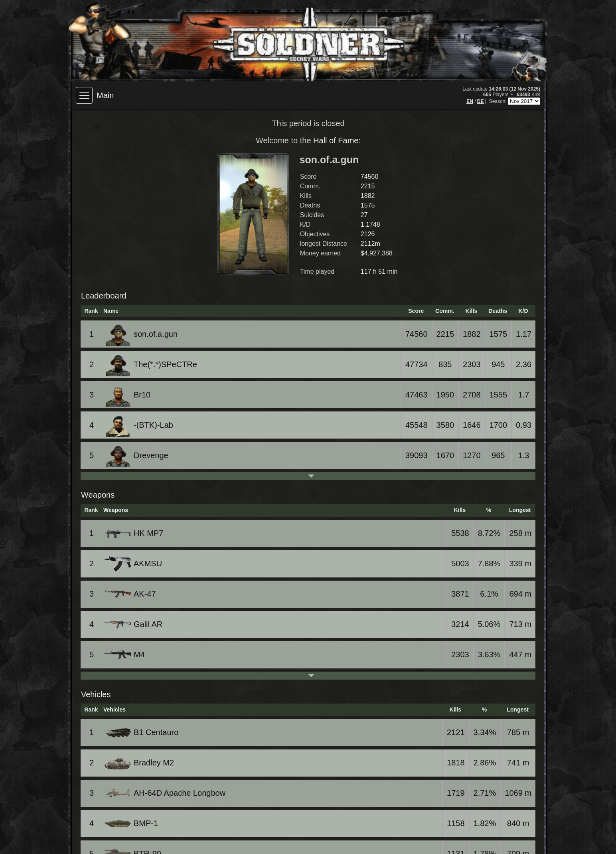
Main (105, 95)
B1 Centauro (142, 733)
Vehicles (96, 694)
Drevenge (137, 455)
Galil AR (134, 624)
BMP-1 (132, 823)
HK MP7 (134, 533)
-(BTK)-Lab (139, 425)
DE (481, 101)
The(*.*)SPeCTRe (151, 364)
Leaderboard (104, 296)
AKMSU (134, 564)
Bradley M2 (140, 763)
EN (470, 101)
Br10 (128, 395)
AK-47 (131, 594)
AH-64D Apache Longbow (166, 793)
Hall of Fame (336, 140)
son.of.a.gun (142, 334)
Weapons (98, 495)
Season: (499, 101)
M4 (125, 655)
